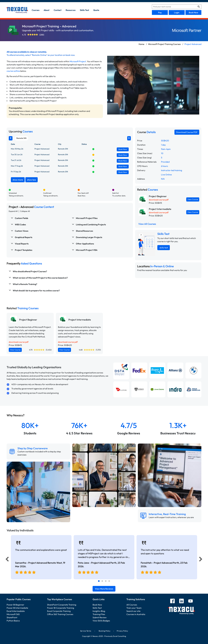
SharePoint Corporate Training (62, 605)
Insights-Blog (99, 611)
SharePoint (12, 617)
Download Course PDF (187, 132)
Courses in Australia (136, 614)
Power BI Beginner (15, 605)
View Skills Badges (101, 621)
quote (96, 10)
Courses (36, 10)
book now (70, 55)
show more (18, 180)
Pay (160, 12)
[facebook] (172, 601)
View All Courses (147, 224)
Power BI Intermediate (17, 608)
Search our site (133, 611)
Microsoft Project (78, 61)
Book (123, 149)
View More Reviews (104, 589)
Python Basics (13, 621)
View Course (193, 199)
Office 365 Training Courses (60, 614)
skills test (84, 10)
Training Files (99, 614)
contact (58, 10)
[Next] (201, 560)
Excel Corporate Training (59, 611)
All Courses (132, 605)
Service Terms (86, 631)
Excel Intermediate (16, 611)
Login (177, 12)
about (46, 10)
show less (32, 180)
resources (71, 10)
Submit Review (100, 617)
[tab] (99, 581)
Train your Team (134, 608)
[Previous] (6, 560)
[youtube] (190, 601)
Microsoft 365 (13, 614)
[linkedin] (181, 601)
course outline (13, 71)
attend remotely (17, 55)
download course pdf (159, 200)
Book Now (193, 12)
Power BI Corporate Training (61, 608)
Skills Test (97, 608)
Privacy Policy (122, 631)
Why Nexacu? (16, 415)
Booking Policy (105, 631)
